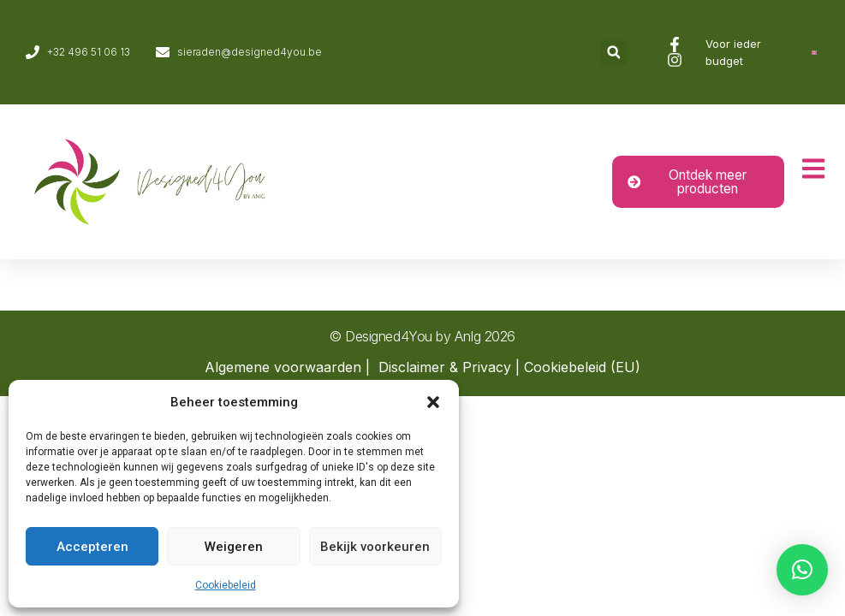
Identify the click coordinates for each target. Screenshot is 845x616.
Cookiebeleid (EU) (582, 367)
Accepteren (92, 547)
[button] (433, 402)
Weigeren (234, 547)
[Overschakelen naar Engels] (814, 53)
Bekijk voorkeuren (375, 547)
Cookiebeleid (226, 585)
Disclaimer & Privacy (445, 367)
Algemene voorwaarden (283, 367)
